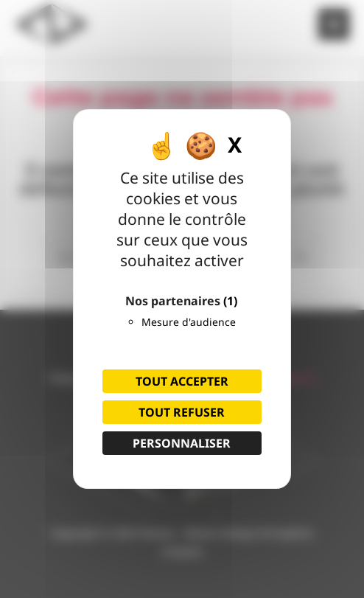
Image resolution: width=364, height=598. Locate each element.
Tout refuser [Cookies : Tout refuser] (182, 412)
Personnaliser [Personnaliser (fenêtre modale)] (182, 443)
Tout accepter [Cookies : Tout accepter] (182, 381)
